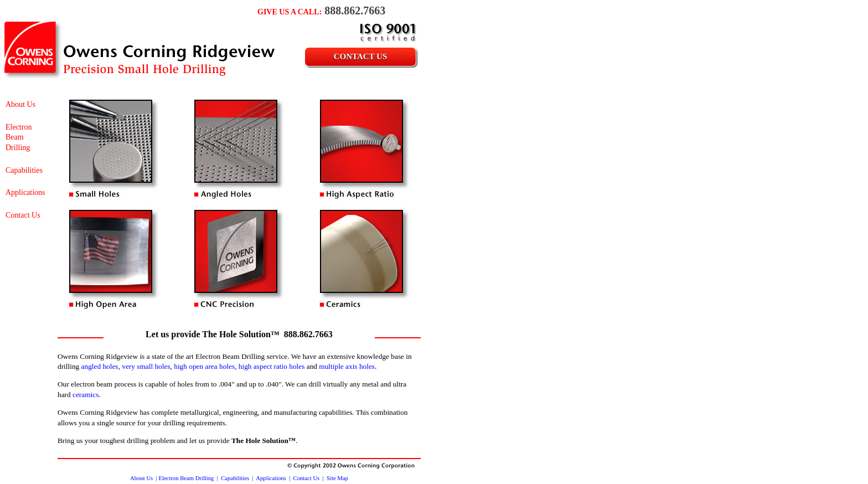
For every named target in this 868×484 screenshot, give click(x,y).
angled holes (100, 366)
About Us (20, 104)
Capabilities (24, 170)
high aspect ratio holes (272, 366)
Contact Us (361, 56)
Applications (25, 192)
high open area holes (204, 366)
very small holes (146, 366)
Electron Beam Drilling (19, 137)
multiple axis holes (347, 366)
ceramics (86, 395)
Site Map (337, 478)
